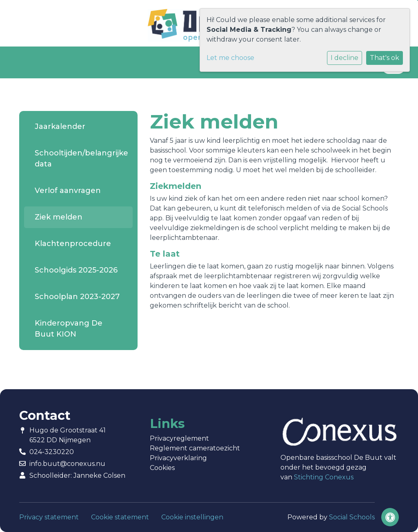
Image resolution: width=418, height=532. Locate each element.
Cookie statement (120, 517)
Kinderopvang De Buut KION (69, 329)
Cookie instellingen (192, 517)
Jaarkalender (60, 126)
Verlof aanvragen (68, 191)
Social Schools (352, 517)
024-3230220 (52, 452)
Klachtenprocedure (73, 244)
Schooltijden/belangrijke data (81, 158)
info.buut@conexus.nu (67, 464)
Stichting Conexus (324, 477)
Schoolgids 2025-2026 (76, 270)
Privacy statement (49, 517)
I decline (345, 58)
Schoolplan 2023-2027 (77, 297)
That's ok (385, 58)
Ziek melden (59, 217)
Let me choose (230, 58)
